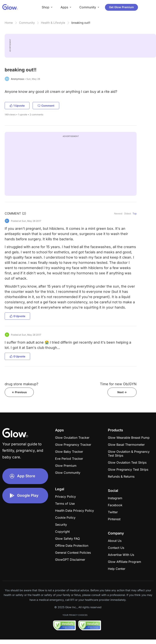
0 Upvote (17, 316)
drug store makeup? (21, 384)
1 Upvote (17, 106)
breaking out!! (81, 23)
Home (9, 23)
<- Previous (19, 392)
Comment (46, 106)
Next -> (122, 392)
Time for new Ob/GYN (118, 384)
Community (27, 23)
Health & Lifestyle (53, 23)
